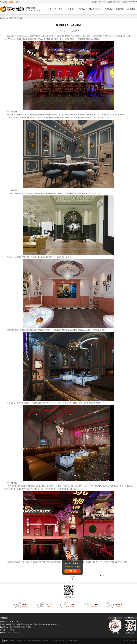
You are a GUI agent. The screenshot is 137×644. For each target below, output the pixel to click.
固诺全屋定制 (95, 9)
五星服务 (70, 9)
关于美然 (58, 9)
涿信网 (11, 633)
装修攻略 (131, 9)
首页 (49, 9)
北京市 (17, 2)
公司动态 (81, 9)
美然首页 (3, 18)
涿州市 (11, 2)
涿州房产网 (17, 633)
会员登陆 (95, 2)
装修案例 (120, 9)
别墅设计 (109, 9)
